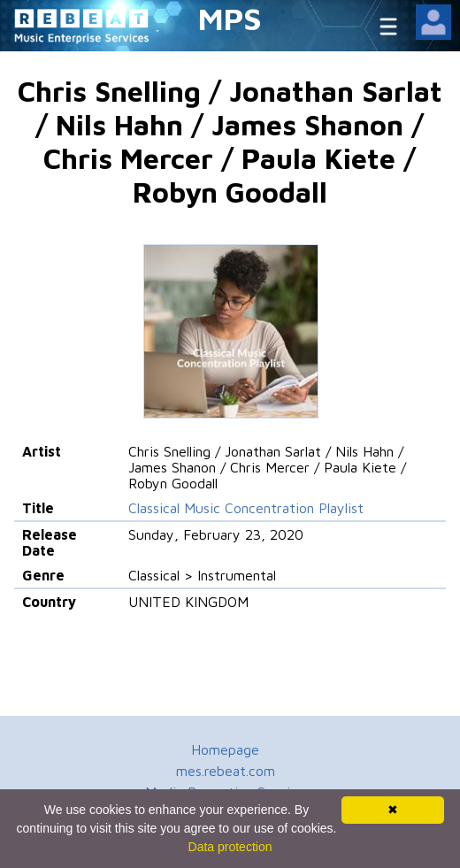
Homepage (225, 749)
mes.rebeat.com (226, 771)
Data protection (230, 847)
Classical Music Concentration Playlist (246, 508)
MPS (230, 18)
